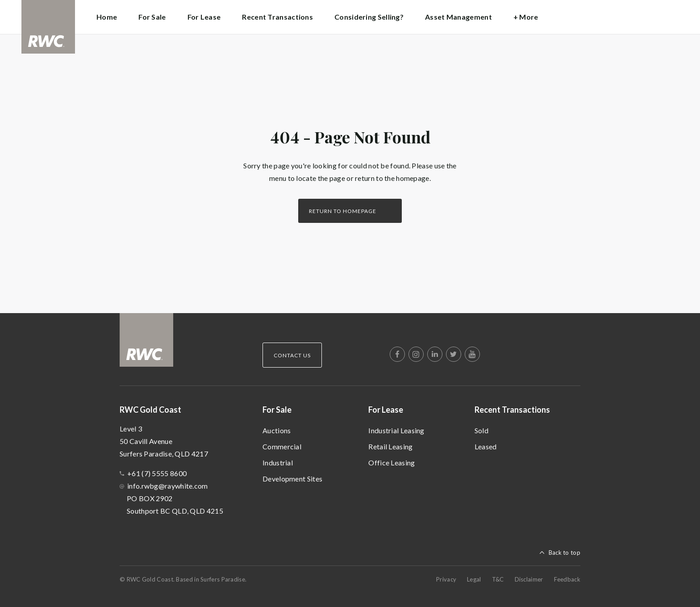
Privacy (446, 579)
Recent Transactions (512, 410)
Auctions (277, 430)
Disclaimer (529, 579)
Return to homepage (343, 211)
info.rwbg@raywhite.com (168, 486)
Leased (486, 446)
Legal (474, 579)
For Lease (386, 410)
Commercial (282, 446)
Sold (481, 430)
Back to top (565, 553)
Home (107, 17)
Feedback (567, 579)
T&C (498, 579)
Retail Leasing (390, 446)
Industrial (278, 463)
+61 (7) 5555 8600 (157, 473)
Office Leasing (392, 463)
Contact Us (292, 355)
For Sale (277, 410)
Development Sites (292, 479)
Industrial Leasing (396, 430)
